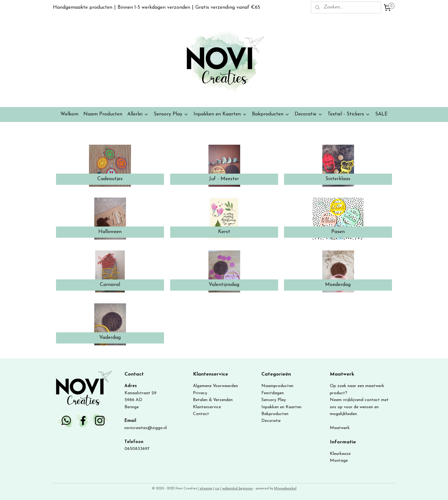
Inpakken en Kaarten (220, 114)
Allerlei (138, 114)
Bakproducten (271, 114)
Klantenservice (207, 407)
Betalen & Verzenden (213, 400)
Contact (201, 414)
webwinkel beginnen (238, 489)
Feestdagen (273, 393)
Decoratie (309, 114)
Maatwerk (340, 428)
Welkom (69, 114)
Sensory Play (171, 114)
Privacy (200, 393)
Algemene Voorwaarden (215, 386)
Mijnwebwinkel (285, 489)
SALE (381, 114)
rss (217, 489)
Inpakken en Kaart (279, 407)
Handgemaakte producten (83, 7)
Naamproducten (277, 386)
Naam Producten (103, 114)
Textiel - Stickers (349, 114)
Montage (339, 461)
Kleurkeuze (340, 454)
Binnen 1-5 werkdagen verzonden (154, 7)
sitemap (206, 489)
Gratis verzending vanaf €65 (228, 7)
